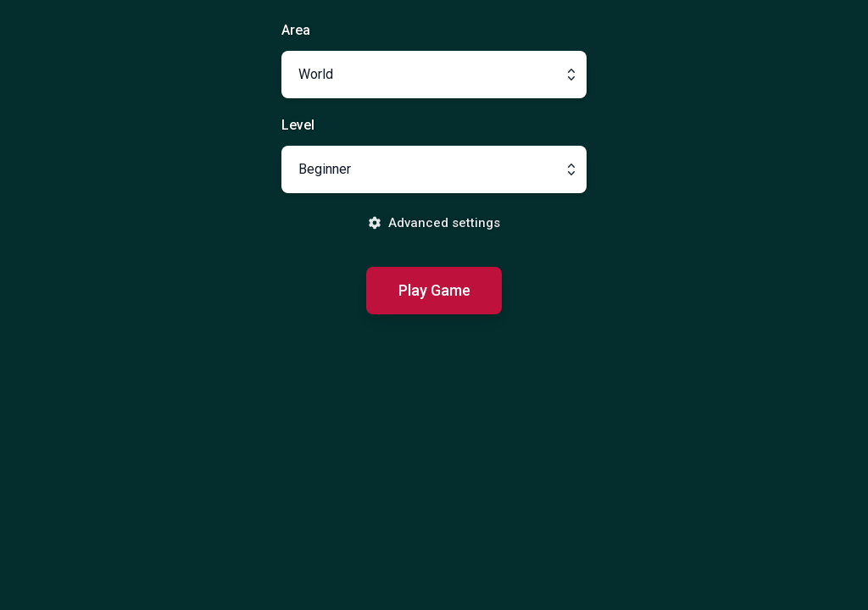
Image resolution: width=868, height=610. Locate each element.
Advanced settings (434, 223)
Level (298, 125)
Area (296, 30)
